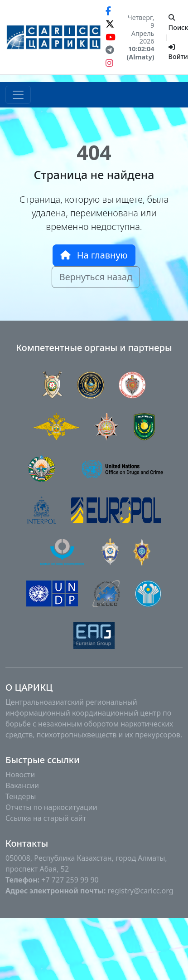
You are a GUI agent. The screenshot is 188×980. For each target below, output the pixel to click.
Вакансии (22, 785)
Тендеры (21, 796)
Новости (20, 775)
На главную (94, 255)
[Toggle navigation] (18, 95)
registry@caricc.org (141, 891)
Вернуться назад (96, 277)
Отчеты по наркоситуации (51, 807)
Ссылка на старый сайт (46, 818)
